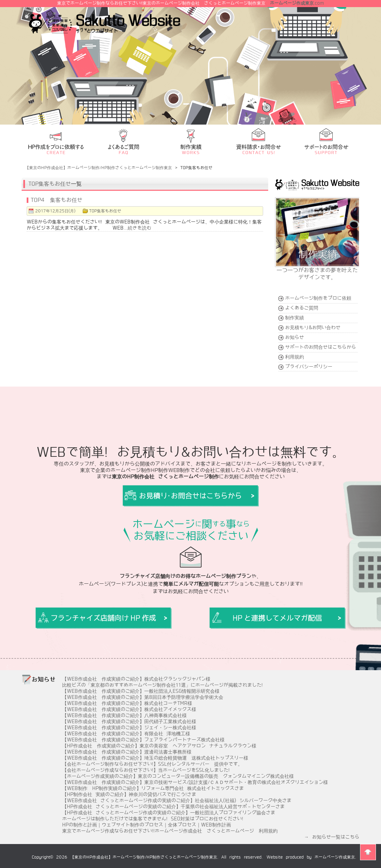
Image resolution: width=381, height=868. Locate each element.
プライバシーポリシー (309, 367)
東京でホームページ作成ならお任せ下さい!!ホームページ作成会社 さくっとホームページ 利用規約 (170, 831)
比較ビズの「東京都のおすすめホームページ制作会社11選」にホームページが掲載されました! (162, 685)
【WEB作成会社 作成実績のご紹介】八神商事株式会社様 (124, 715)
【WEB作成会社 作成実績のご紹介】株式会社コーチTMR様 (127, 703)
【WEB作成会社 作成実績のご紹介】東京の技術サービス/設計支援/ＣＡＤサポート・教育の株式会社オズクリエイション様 (195, 782)
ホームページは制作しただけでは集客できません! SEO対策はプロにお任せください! (153, 819)
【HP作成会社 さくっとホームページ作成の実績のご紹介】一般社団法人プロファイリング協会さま (169, 813)
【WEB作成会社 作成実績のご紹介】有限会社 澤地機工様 (126, 734)
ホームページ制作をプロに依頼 (318, 298)
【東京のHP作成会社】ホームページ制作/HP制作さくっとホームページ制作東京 (144, 857)
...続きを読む (137, 228)
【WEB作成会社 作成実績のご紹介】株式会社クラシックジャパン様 (136, 679)
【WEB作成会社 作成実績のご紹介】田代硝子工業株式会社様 (129, 721)
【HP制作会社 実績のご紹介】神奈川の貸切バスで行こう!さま (129, 794)
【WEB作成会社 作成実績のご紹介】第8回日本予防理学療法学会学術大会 (143, 697)
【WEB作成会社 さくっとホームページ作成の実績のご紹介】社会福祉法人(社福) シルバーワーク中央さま (177, 800)
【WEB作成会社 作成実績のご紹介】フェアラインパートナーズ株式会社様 (143, 740)
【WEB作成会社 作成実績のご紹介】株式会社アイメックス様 (129, 709)
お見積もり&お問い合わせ (313, 327)
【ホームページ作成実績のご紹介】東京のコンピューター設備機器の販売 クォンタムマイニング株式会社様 (178, 776)
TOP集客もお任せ (50, 184)
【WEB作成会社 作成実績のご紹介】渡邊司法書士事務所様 (127, 752)
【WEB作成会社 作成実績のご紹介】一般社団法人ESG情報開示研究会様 (141, 691)
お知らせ (295, 337)
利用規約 (295, 357)
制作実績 (295, 318)
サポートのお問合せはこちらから (321, 347)
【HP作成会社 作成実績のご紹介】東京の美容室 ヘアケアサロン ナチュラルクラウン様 (159, 746)
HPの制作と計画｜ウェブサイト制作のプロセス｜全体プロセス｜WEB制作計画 (147, 825)
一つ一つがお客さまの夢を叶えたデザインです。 (317, 271)
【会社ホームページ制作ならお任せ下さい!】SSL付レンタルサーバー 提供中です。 (152, 764)
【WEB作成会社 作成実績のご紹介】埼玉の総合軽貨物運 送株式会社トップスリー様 (155, 758)
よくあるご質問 (302, 308)
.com (297, 3)
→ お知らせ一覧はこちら (332, 837)
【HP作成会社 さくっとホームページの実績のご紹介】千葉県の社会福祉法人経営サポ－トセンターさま (173, 807)
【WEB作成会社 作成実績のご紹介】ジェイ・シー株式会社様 (129, 728)
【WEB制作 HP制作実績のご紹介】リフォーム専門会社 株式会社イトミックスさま (153, 788)
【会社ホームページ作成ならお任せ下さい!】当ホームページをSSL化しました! (146, 770)
